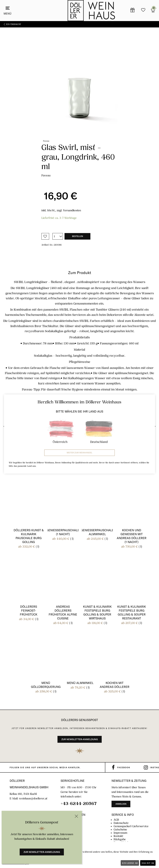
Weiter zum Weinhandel (79, 453)
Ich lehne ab (130, 863)
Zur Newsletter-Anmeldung (42, 852)
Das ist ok (148, 863)
